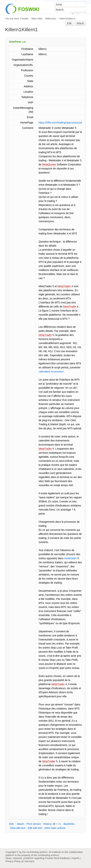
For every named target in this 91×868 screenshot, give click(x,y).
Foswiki (24, 19)
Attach (80, 23)
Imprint (75, 858)
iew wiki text (18, 828)
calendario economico (51, 372)
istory (47, 824)
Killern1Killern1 (67, 19)
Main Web (37, 19)
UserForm (15, 42)
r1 (60, 824)
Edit (69, 23)
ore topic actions (55, 828)
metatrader (70, 558)
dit (12, 824)
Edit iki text (35, 828)
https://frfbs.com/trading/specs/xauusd (60, 123)
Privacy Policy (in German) (20, 861)
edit (24, 42)
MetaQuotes (49, 164)
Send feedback (62, 858)
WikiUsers (51, 19)
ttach (20, 824)
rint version (34, 824)
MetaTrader (64, 286)
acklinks (69, 824)
